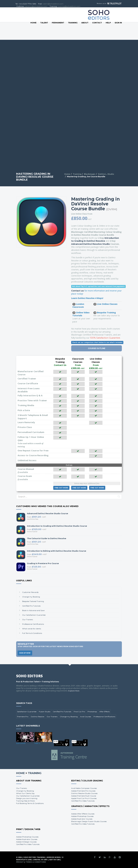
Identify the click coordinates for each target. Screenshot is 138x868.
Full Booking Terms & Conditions (30, 803)
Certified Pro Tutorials (31, 606)
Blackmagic (90, 174)
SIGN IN (118, 23)
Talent (44, 23)
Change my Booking (31, 597)
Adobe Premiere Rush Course (84, 796)
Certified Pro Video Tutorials (83, 801)
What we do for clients (32, 629)
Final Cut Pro (79, 712)
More (61, 488)
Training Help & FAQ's (25, 801)
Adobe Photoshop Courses (82, 816)
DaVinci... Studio (106, 174)
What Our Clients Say (25, 793)
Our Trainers (28, 620)
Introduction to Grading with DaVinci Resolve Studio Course (57, 526)
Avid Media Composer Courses (84, 788)
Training (73, 23)
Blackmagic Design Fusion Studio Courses (89, 821)
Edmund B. (21, 743)
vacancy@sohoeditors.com (36, 6)
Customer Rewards (30, 592)
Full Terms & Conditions (32, 633)
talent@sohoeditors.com (53, 4)
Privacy (20, 862)
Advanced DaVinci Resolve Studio (91, 244)
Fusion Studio (45, 712)
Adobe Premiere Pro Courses (83, 791)
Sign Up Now (25, 653)
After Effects (105, 712)
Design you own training (27, 798)
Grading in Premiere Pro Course (43, 563)
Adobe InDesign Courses (26, 842)
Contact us (78, 291)
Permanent (58, 23)
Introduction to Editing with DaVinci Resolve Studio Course (57, 551)
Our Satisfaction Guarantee (34, 615)
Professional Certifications (33, 624)
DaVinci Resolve (38, 717)
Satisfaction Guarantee (27, 712)
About (85, 23)
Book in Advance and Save (33, 610)
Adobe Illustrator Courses (82, 819)
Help (108, 23)
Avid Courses (86, 717)
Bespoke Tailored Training (33, 601)
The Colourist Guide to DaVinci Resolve (47, 538)
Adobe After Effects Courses (83, 814)
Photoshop (92, 712)
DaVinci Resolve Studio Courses (84, 793)
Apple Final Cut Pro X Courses (84, 798)
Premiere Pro (23, 717)
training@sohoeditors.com (69, 6)
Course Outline (97, 348)
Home (33, 23)
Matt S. (38, 743)
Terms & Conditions (36, 862)
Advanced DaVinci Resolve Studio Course (48, 514)
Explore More (74, 691)
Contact (97, 23)
